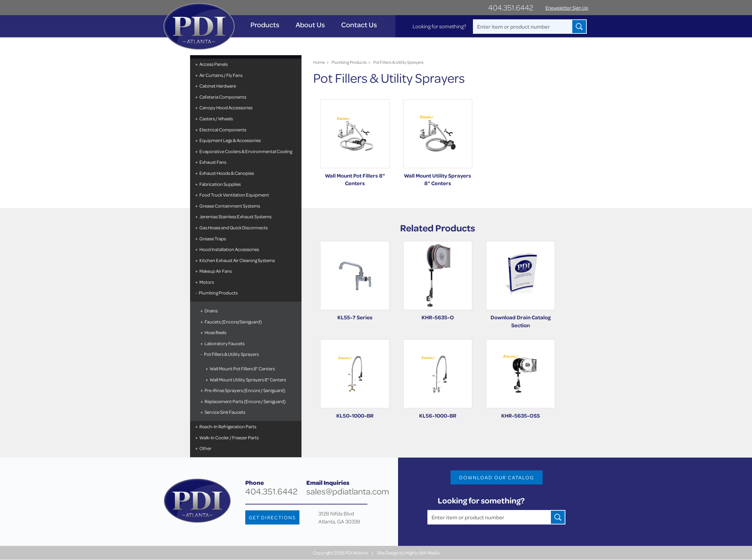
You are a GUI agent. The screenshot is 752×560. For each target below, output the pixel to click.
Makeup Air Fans (215, 271)
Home (319, 62)
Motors (206, 282)
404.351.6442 (511, 7)
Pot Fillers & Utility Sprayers (231, 354)
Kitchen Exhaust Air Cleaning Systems (237, 260)
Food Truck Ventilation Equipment (234, 195)
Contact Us (359, 25)
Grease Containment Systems (229, 206)
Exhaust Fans (212, 162)
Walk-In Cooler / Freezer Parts (229, 437)
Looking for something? (439, 26)
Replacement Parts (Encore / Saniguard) (245, 401)
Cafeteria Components (222, 97)
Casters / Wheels (216, 118)
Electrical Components (222, 129)
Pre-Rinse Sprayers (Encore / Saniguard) (245, 390)
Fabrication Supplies (220, 184)
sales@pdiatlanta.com (348, 492)
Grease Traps (212, 238)
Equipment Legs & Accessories (230, 140)
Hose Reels (215, 332)
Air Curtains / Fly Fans (221, 75)
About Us (311, 25)
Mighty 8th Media (422, 553)
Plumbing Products (218, 293)
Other (205, 448)
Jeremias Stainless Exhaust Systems (235, 216)
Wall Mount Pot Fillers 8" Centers (242, 368)
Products (265, 25)
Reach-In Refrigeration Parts (227, 426)
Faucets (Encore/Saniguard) (233, 322)
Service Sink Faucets (225, 412)
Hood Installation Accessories (229, 249)
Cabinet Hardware (217, 86)
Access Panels (213, 64)
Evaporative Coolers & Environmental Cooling (245, 151)
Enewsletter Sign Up (567, 8)
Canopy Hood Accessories (226, 107)
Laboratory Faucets (224, 343)
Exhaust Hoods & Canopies (226, 173)
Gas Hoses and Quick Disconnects (233, 227)
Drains (211, 311)
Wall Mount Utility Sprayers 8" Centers (248, 379)
